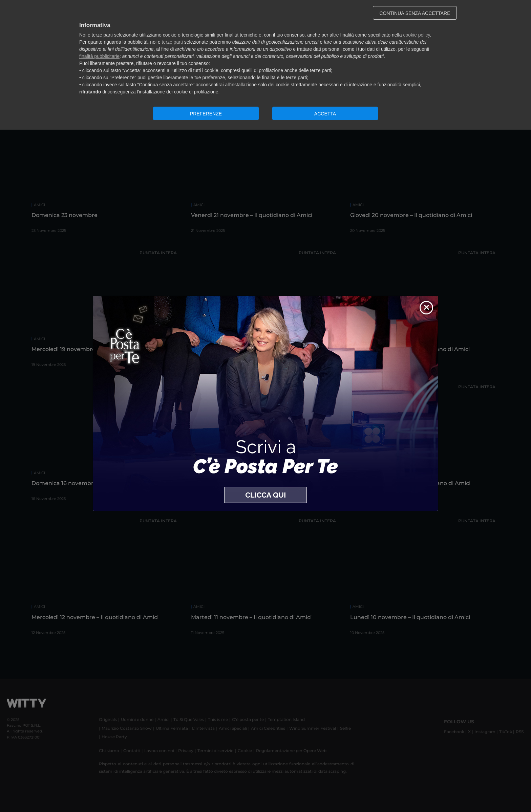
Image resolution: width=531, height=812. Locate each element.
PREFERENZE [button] (206, 114)
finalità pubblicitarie (99, 56)
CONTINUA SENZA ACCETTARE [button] (415, 13)
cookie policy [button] (416, 35)
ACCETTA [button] (325, 114)
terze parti (172, 42)
